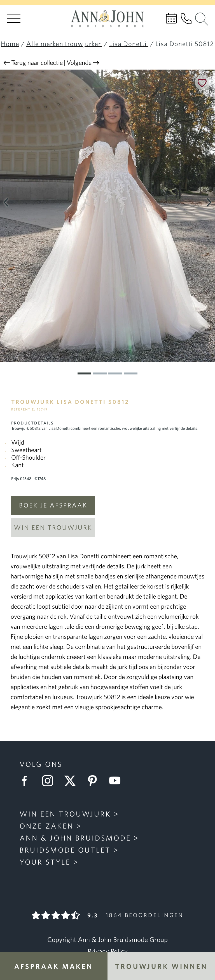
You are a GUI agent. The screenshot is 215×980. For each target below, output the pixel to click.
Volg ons (41, 764)
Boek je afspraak (53, 505)
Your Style (45, 862)
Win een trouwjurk (53, 527)
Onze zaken (47, 826)
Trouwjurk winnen (161, 966)
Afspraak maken (54, 966)
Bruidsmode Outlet (65, 850)
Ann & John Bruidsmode (75, 838)
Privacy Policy (108, 951)
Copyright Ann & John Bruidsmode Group (107, 939)
